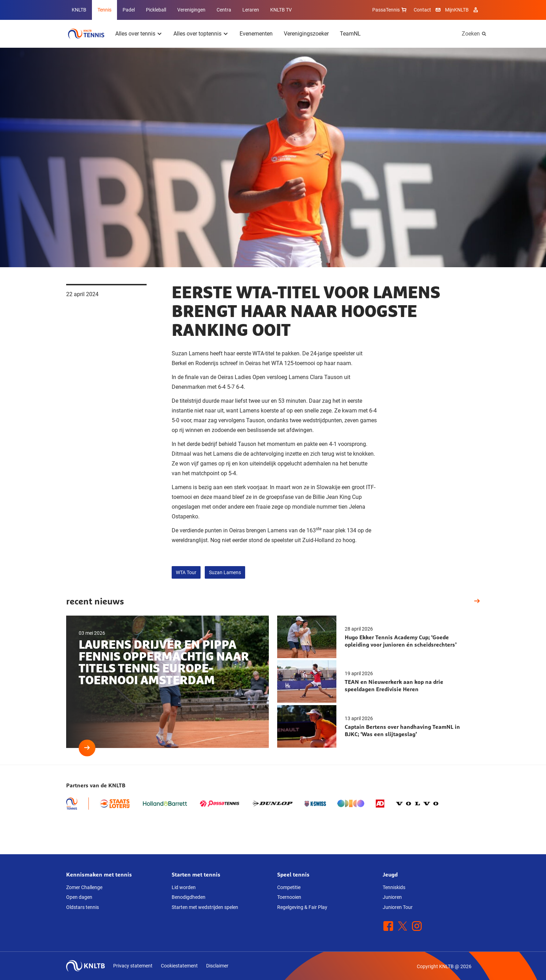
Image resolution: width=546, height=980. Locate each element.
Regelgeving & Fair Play (302, 907)
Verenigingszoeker (306, 34)
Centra (224, 10)
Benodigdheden (189, 897)
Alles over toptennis (197, 34)
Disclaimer (217, 966)
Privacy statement (133, 966)
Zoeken (471, 34)
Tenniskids (394, 887)
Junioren (392, 897)
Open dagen (79, 897)
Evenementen (256, 34)
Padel (129, 10)
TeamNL (350, 34)
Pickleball (156, 10)
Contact (422, 10)
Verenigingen (191, 10)
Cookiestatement (179, 966)
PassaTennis (390, 10)
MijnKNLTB (457, 10)
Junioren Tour (398, 907)
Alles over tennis (135, 34)
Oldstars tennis (83, 907)
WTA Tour (186, 572)
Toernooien (289, 897)
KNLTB (79, 10)
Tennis (104, 10)
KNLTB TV (281, 10)
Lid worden (184, 887)
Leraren (251, 10)
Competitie (289, 887)
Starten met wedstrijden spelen (205, 907)
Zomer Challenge (84, 887)
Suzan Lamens (225, 572)
